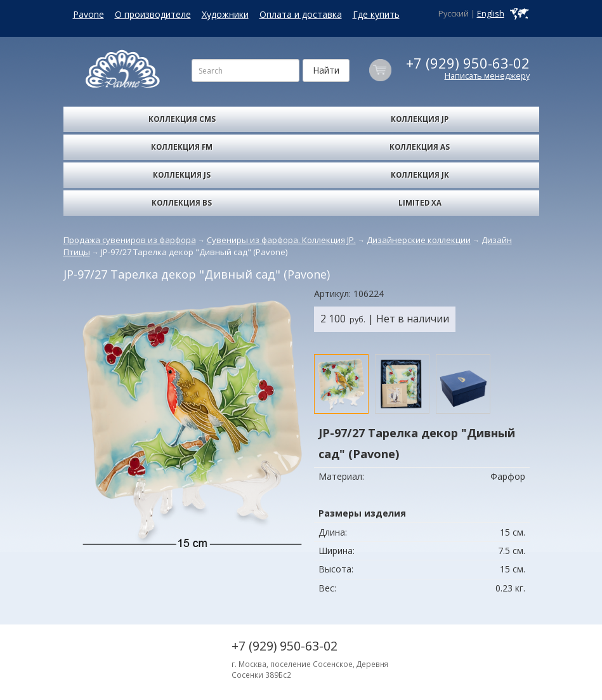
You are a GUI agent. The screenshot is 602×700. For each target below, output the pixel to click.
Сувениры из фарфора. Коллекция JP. (281, 240)
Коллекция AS (420, 147)
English (491, 14)
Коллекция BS (182, 203)
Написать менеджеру (487, 76)
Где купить (376, 14)
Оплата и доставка (301, 14)
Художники (225, 14)
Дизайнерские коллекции (419, 240)
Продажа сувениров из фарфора (130, 240)
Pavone (88, 14)
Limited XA (420, 203)
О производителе (153, 14)
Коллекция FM (182, 147)
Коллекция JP (420, 119)
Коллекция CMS (182, 119)
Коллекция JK (420, 175)
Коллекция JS (182, 175)
